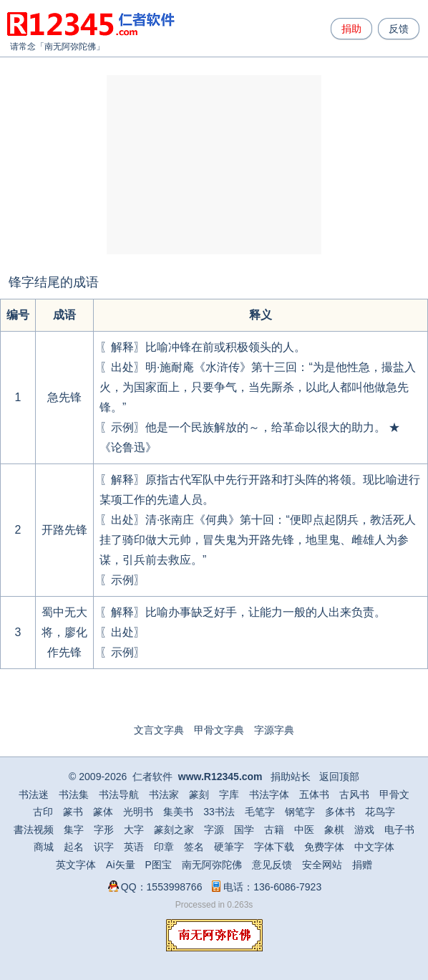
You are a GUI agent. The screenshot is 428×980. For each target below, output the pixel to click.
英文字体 (76, 865)
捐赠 (362, 865)
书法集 (74, 794)
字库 (229, 794)
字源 (214, 830)
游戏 (364, 830)
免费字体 (324, 847)
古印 (43, 812)
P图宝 (159, 865)
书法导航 (119, 794)
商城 (44, 847)
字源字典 (274, 730)
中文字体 (374, 847)
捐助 (351, 29)
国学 (244, 830)
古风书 (354, 794)
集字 (74, 830)
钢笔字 (300, 812)
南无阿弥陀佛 (70, 47)
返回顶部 (339, 777)
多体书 (340, 812)
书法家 (164, 794)
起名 (74, 847)
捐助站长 (291, 777)
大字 (134, 830)
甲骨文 (394, 794)
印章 (164, 847)
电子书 (399, 830)
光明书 (138, 812)
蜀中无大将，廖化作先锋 (64, 632)
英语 (134, 847)
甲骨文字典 (219, 730)
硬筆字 (229, 847)
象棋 (334, 830)
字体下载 (274, 847)
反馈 (399, 29)
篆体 (103, 812)
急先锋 (64, 397)
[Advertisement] (214, 165)
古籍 (274, 830)
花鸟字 (380, 812)
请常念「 (27, 47)
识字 (104, 847)
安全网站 (322, 865)
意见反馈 (272, 865)
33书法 (219, 812)
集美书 (178, 812)
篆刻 (199, 794)
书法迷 (34, 794)
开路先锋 (64, 530)
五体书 (314, 794)
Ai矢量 (120, 865)
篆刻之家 (174, 830)
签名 (194, 847)
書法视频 (34, 830)
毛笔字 (260, 812)
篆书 (73, 812)
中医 (304, 830)
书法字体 (269, 794)
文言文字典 (159, 730)
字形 (104, 830)
